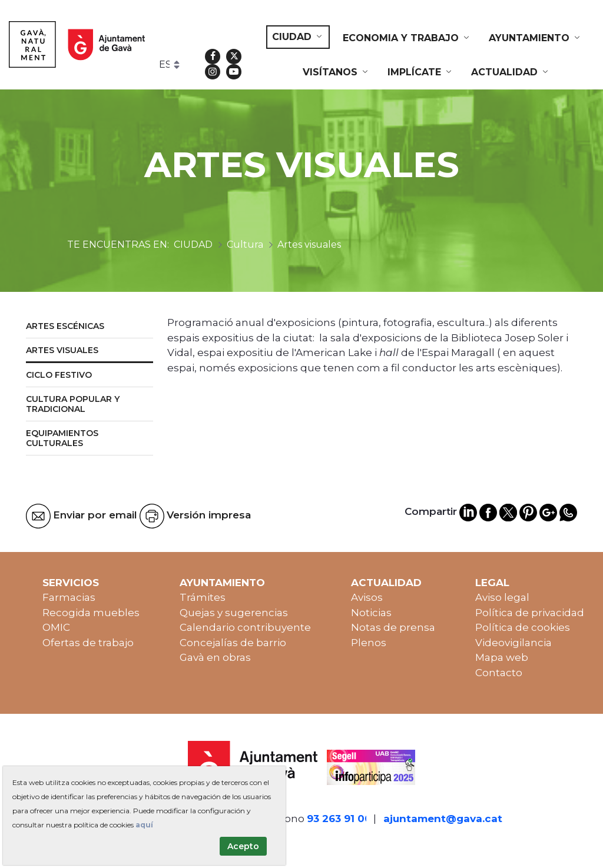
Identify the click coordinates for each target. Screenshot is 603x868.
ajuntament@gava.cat (443, 819)
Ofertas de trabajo (88, 643)
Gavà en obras (215, 657)
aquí (144, 825)
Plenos (369, 643)
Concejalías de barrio (233, 643)
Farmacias (69, 597)
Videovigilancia (513, 643)
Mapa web (502, 657)
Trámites (203, 597)
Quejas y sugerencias (234, 613)
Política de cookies (523, 627)
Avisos (367, 597)
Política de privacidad (530, 613)
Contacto (499, 673)
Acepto (243, 846)
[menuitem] (298, 37)
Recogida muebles (91, 613)
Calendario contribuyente (245, 627)
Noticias (371, 613)
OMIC (56, 627)
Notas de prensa (393, 627)
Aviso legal (502, 597)
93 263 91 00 (339, 819)
